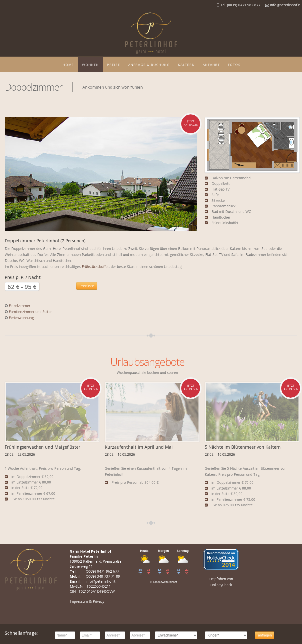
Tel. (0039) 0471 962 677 (238, 5)
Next (192, 170)
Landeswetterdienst (165, 582)
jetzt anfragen (191, 123)
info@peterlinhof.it (283, 5)
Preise (114, 65)
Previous (9, 170)
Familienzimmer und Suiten (31, 312)
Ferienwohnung (21, 318)
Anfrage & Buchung (149, 65)
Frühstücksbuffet (95, 267)
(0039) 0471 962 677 (102, 571)
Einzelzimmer (19, 306)
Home (68, 65)
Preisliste (87, 286)
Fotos (234, 65)
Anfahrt (211, 65)
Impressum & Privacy (87, 601)
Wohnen (90, 65)
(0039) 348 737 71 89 (103, 576)
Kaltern (186, 65)
